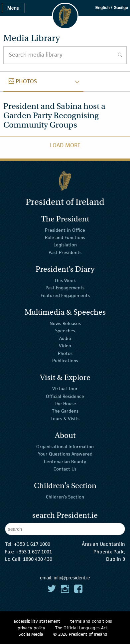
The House (65, 404)
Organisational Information (65, 447)
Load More (65, 145)
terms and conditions (91, 621)
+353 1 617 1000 (32, 544)
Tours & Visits (65, 419)
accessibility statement (37, 621)
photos (23, 81)
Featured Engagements (65, 295)
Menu (13, 8)
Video (65, 346)
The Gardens (65, 411)
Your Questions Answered (65, 454)
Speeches (65, 331)
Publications (65, 361)
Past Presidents (65, 252)
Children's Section (65, 497)
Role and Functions (65, 237)
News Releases (65, 323)
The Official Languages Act (82, 628)
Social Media (31, 634)
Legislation (65, 245)
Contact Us (65, 469)
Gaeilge (121, 8)
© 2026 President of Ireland (80, 634)
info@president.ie (72, 578)
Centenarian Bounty (65, 461)
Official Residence (65, 396)
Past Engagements (65, 288)
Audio (65, 338)
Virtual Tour (65, 389)
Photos (65, 353)
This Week (65, 280)
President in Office (65, 230)
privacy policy (31, 628)
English (103, 8)
